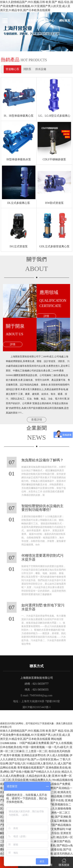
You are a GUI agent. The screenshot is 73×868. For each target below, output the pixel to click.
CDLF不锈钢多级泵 (54, 159)
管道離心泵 (12, 69)
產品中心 (49, 21)
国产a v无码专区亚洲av (45, 759)
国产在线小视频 (20, 772)
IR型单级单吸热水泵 (19, 159)
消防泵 (27, 69)
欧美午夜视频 (12, 755)
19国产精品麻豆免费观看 (34, 743)
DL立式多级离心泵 (19, 203)
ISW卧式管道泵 (54, 203)
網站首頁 (65, 21)
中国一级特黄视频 (34, 747)
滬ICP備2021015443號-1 (36, 707)
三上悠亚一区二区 (36, 751)
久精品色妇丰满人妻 (39, 776)
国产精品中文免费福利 (51, 829)
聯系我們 (33, 21)
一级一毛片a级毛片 (57, 747)
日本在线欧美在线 (11, 747)
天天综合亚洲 (20, 780)
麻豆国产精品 (62, 841)
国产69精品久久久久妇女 (46, 772)
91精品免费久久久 (40, 780)
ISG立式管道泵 (19, 246)
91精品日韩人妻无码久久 (42, 764)
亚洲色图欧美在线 (57, 768)
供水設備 (41, 69)
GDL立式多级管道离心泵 (54, 246)
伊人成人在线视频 (58, 755)
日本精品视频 (54, 796)
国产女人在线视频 (61, 743)
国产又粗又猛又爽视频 (54, 821)
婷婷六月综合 (51, 833)
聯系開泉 (64, 862)
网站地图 (56, 739)
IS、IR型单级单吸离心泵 (19, 116)
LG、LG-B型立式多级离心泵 (54, 117)
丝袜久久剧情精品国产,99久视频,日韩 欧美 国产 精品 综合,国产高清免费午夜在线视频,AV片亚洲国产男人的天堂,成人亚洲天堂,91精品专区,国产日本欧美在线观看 (36, 6)
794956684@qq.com (41, 695)
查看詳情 (37, 420)
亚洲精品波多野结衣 (33, 755)
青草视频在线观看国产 (31, 768)
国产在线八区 (17, 764)
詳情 (46, 316)
